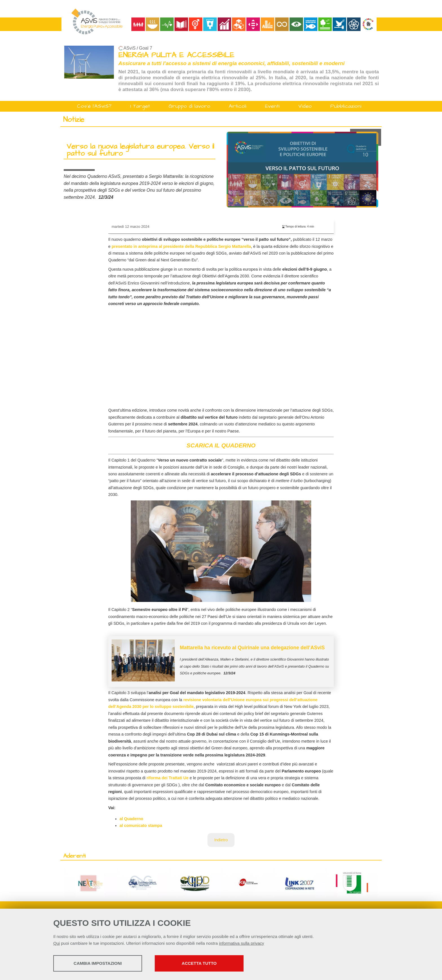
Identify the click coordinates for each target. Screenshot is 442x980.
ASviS (130, 48)
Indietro (221, 840)
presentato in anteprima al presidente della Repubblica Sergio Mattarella (181, 246)
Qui (57, 943)
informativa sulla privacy (242, 943)
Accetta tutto (199, 963)
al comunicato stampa (141, 826)
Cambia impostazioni (98, 963)
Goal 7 (146, 48)
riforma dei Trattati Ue (168, 778)
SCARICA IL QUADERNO (221, 445)
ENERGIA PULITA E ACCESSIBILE (176, 55)
